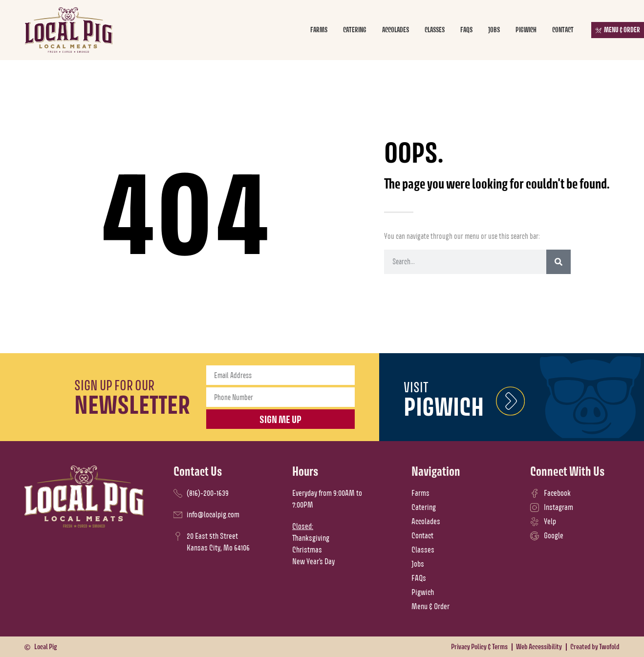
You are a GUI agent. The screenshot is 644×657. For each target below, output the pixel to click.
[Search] (558, 262)
